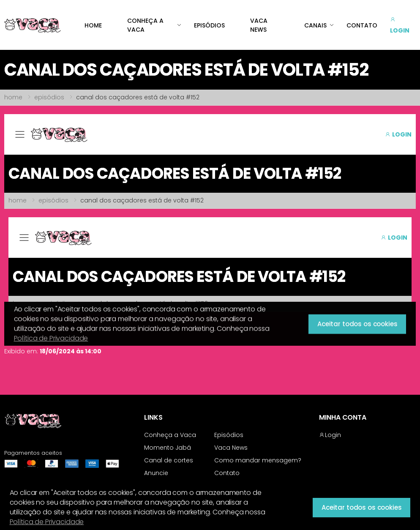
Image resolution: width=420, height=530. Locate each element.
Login (330, 435)
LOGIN (400, 25)
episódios (49, 97)
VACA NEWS (259, 25)
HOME (93, 25)
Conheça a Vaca (170, 435)
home (13, 97)
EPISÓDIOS (209, 25)
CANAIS (315, 25)
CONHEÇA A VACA (145, 25)
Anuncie (156, 473)
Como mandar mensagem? (258, 460)
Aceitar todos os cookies (361, 507)
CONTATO (362, 25)
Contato (227, 473)
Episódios (229, 435)
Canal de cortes (169, 460)
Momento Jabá (168, 448)
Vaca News (231, 448)
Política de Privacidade (47, 522)
